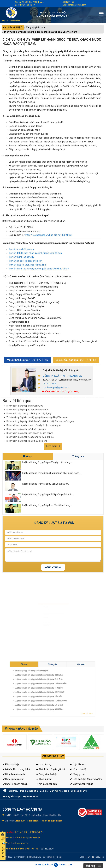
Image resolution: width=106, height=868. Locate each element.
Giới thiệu (13, 791)
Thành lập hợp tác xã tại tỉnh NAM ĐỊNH (69, 686)
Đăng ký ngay (53, 568)
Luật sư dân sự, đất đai (42, 604)
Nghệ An (21, 821)
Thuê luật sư (44, 779)
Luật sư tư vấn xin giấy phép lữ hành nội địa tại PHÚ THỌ (70, 687)
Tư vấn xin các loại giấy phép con (26, 261)
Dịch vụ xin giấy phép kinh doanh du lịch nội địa (30, 433)
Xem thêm (53, 446)
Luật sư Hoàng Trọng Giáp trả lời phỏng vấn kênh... (48, 494)
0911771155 (68, 2)
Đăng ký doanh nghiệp (15, 784)
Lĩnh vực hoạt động (59, 791)
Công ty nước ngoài (14, 774)
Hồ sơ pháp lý (78, 769)
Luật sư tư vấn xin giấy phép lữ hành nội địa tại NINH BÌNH (70, 692)
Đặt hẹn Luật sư (31, 797)
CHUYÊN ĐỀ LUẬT (13, 27)
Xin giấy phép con (35, 27)
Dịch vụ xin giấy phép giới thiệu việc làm (26, 429)
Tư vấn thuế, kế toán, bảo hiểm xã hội (28, 265)
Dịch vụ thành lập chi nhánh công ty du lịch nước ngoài (34, 425)
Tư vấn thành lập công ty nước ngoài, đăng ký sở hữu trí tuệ (39, 269)
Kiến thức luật (11, 764)
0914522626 (37, 832)
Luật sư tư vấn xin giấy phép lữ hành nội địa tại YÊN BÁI (70, 690)
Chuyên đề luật (53, 756)
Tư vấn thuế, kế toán (42, 629)
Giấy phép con (40, 624)
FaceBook (98, 857)
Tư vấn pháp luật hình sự (21, 249)
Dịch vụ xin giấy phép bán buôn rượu (25, 406)
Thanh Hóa (33, 821)
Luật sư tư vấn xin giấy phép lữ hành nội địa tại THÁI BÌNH (70, 689)
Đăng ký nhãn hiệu (47, 774)
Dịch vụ (68, 685)
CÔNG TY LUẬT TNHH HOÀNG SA (62, 376)
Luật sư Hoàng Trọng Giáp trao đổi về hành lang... (47, 505)
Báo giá (44, 791)
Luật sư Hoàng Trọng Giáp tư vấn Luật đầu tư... (46, 484)
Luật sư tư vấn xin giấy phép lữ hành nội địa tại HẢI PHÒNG (70, 689)
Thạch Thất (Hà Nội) (51, 821)
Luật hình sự (44, 764)
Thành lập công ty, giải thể (51, 769)
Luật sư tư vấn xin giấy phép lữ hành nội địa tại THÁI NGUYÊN (71, 688)
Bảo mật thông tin (29, 791)
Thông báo (78, 456)
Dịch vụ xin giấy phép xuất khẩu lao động (27, 441)
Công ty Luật (78, 774)
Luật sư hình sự (40, 599)
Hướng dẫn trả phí (12, 797)
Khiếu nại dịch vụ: (15, 849)
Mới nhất (77, 685)
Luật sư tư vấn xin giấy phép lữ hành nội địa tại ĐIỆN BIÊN (70, 687)
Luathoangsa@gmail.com (74, 5)
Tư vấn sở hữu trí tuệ (42, 634)
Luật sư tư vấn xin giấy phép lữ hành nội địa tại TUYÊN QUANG (71, 691)
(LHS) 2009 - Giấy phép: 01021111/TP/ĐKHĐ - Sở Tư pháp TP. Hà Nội (32, 857)
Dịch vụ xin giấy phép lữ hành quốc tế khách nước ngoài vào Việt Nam (41, 32)
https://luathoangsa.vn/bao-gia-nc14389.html (49, 235)
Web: (8, 843)
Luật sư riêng (40, 619)
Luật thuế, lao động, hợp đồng (86, 779)
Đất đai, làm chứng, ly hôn (17, 769)
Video (28, 456)
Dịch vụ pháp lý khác (81, 784)
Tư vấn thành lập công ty (21, 257)
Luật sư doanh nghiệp (42, 609)
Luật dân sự (77, 764)
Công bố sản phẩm (13, 779)
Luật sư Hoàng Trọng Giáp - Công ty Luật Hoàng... (47, 462)
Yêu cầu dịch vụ (79, 791)
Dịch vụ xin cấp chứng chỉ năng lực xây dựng (29, 414)
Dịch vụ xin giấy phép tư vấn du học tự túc (27, 410)
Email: (9, 838)
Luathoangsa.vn (20, 843)
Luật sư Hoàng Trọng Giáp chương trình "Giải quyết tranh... (52, 473)
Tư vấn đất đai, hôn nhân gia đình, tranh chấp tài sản (35, 253)
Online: (85, 857)
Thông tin (72, 685)
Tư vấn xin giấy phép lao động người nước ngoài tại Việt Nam (37, 417)
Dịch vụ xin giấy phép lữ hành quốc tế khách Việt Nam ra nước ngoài (40, 421)
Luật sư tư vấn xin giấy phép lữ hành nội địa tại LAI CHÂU (70, 691)
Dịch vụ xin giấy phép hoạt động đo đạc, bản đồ (30, 437)
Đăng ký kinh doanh (41, 614)
